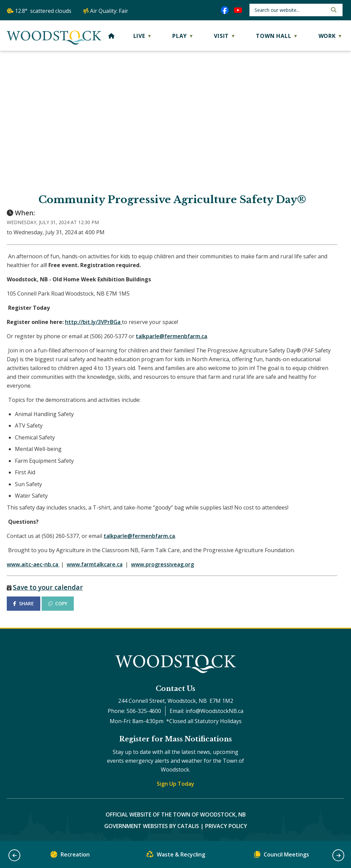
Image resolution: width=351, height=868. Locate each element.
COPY (58, 603)
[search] (290, 10)
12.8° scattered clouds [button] (43, 11)
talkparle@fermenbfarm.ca (171, 336)
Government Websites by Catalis (152, 826)
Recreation (70, 856)
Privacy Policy (226, 826)
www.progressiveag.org (162, 564)
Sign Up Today (175, 784)
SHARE (24, 603)
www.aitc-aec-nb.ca (32, 564)
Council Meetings (282, 856)
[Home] (112, 36)
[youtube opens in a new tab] (238, 10)
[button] (333, 10)
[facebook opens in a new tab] (225, 10)
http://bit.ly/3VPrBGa (93, 322)
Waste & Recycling (176, 856)
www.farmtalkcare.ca (95, 564)
